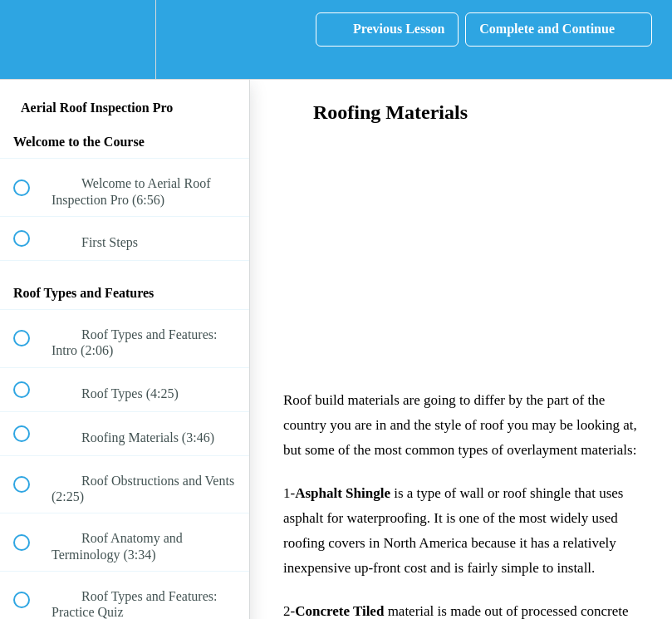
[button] (31, 39)
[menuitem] (125, 39)
